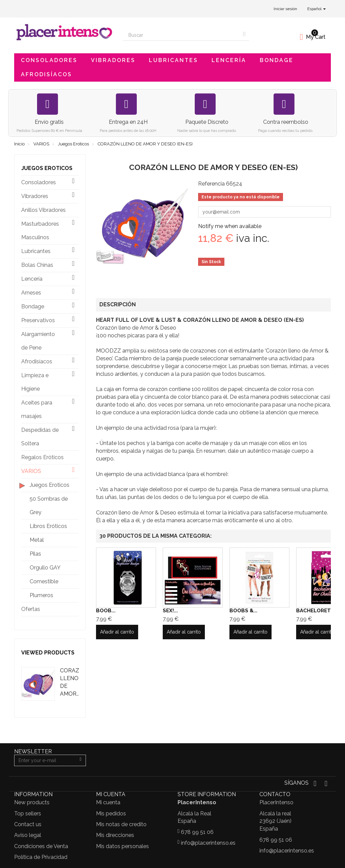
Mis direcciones (115, 835)
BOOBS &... (243, 611)
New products (32, 802)
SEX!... (170, 611)
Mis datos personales (122, 846)
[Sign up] (81, 760)
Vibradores (113, 60)
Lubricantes (174, 60)
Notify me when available (230, 226)
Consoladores (49, 60)
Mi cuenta (108, 802)
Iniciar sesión (285, 9)
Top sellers (28, 814)
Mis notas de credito (121, 824)
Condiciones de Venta (41, 846)
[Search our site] (181, 35)
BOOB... (106, 611)
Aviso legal (28, 835)
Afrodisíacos (46, 74)
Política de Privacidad (41, 857)
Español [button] (317, 9)
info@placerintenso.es (208, 843)
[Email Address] (45, 760)
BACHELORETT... (317, 611)
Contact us (28, 824)
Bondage (277, 60)
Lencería (229, 60)
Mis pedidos (111, 814)
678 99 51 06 (197, 832)
